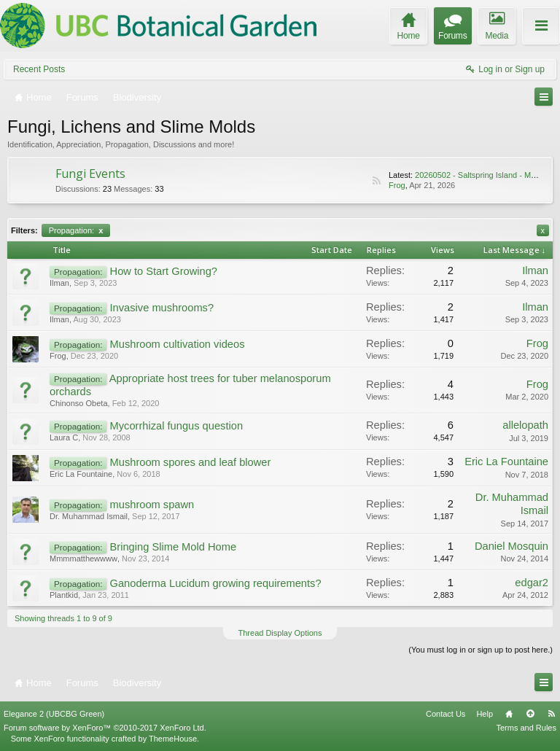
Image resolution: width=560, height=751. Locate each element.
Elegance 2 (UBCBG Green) (54, 714)
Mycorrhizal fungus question (176, 426)
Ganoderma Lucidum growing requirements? (216, 583)
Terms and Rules (526, 728)
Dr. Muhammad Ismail (89, 516)
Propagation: (76, 230)
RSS (376, 181)
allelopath (525, 425)
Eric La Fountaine (81, 474)
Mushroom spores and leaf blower (191, 462)
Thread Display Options (280, 633)
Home (509, 714)
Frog (397, 185)
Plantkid (64, 595)
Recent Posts (39, 69)
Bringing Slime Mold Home (174, 547)
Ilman (59, 283)
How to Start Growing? (164, 271)
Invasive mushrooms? (162, 308)
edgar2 (532, 583)
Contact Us (446, 714)
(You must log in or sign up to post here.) (481, 650)
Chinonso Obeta (79, 403)
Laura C (64, 437)
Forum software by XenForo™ (105, 728)
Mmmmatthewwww (83, 559)
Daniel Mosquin (512, 546)
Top (530, 714)
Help (485, 714)
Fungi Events (90, 174)
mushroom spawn (152, 505)
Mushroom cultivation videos (178, 344)
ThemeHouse (173, 739)
